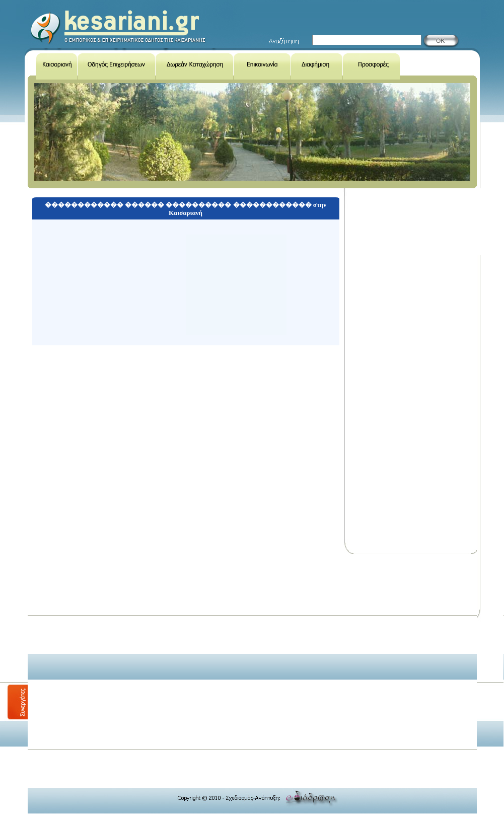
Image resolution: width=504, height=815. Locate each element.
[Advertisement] (94, 652)
